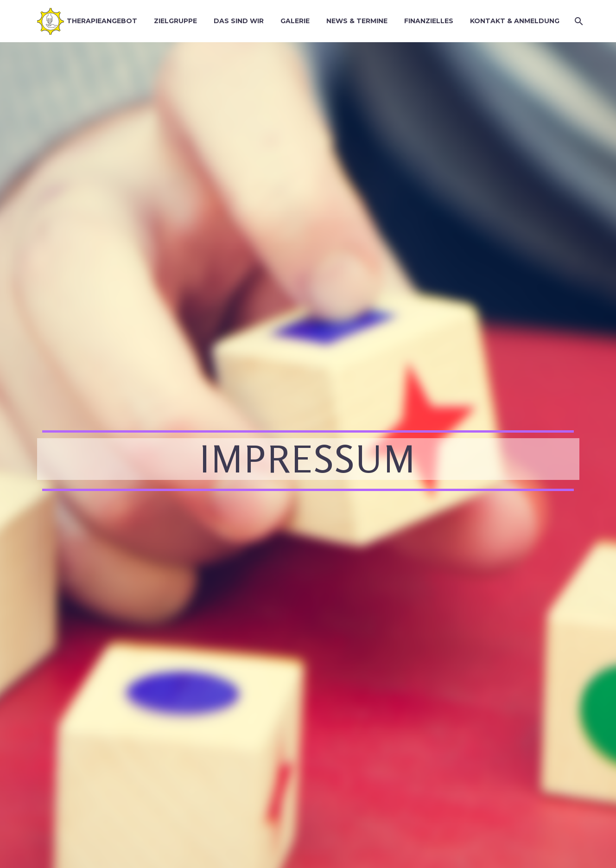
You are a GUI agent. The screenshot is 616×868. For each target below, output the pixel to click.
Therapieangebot (102, 21)
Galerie (295, 21)
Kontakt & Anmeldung (515, 21)
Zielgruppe (175, 21)
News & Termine (357, 21)
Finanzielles (429, 21)
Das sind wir (239, 21)
